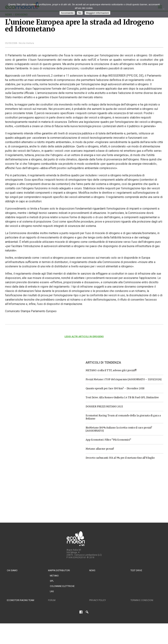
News (92, 570)
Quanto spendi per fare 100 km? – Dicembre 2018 (115, 388)
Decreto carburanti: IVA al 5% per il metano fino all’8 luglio (120, 458)
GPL (52, 581)
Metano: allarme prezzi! (100, 449)
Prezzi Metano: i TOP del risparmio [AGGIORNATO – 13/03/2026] (124, 379)
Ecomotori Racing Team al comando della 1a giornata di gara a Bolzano (123, 417)
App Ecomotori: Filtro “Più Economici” (108, 440)
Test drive (136, 570)
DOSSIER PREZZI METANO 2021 (104, 407)
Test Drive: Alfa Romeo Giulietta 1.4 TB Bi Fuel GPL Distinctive (122, 398)
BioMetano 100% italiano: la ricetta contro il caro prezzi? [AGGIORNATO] (119, 429)
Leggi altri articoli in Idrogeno (84, 337)
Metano (54, 576)
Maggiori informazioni (97, 13)
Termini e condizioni (142, 600)
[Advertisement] (32, 380)
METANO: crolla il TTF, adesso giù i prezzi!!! (111, 370)
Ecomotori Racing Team (21, 600)
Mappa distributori (59, 570)
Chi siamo (12, 570)
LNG (52, 591)
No (80, 13)
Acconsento (67, 13)
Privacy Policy (98, 600)
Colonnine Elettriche (62, 586)
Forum (52, 600)
